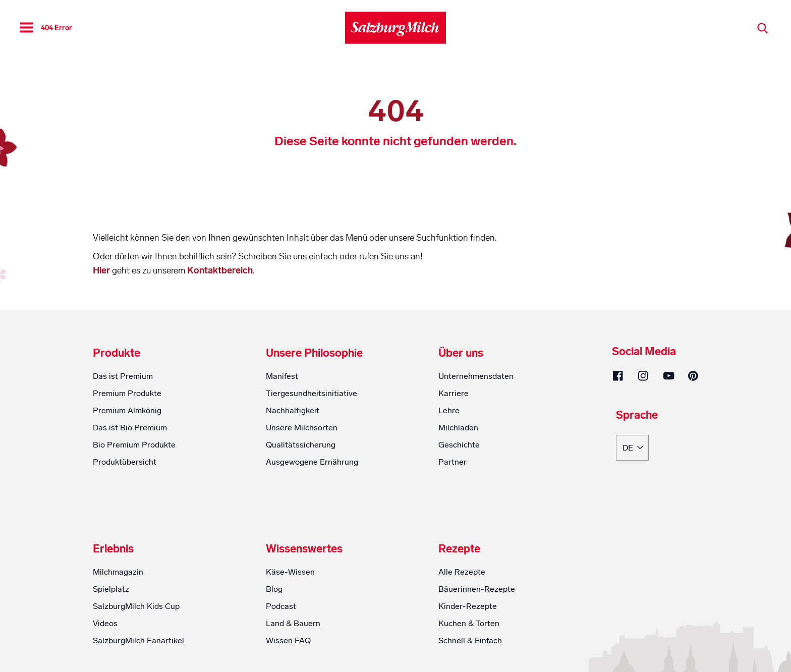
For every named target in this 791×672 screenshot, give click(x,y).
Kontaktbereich (220, 270)
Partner (453, 462)
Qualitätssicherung (301, 445)
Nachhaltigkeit (293, 410)
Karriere (454, 393)
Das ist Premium (123, 376)
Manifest (282, 376)
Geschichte (459, 445)
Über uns (461, 353)
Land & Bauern (293, 623)
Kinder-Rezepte (468, 606)
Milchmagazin (118, 572)
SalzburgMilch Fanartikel (138, 640)
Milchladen (458, 428)
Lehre (449, 410)
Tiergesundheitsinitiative (312, 393)
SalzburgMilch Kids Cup (136, 606)
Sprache (637, 416)
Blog (274, 589)
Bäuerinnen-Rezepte (477, 589)
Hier (102, 270)
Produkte (117, 353)
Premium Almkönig (127, 410)
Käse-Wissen (290, 572)
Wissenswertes (304, 549)
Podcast (281, 606)
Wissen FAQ (288, 640)
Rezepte (459, 549)
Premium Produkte (127, 393)
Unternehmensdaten (476, 376)
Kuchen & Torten (469, 623)
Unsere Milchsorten (302, 428)
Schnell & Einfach (470, 640)
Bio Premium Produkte (134, 445)
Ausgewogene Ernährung (312, 462)
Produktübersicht (125, 462)
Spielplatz (111, 589)
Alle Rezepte (462, 572)
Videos (105, 623)
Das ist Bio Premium (130, 428)
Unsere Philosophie (314, 353)
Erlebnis (113, 549)
